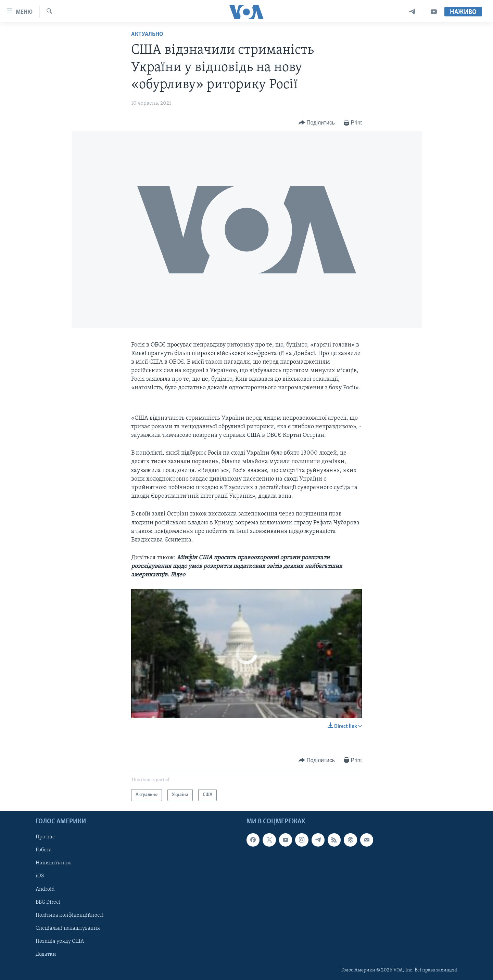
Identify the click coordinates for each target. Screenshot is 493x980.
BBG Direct (48, 902)
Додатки (46, 954)
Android (45, 889)
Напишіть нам (53, 863)
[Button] (317, 123)
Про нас (45, 837)
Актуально (147, 34)
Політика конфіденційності (70, 915)
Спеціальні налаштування (68, 928)
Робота (44, 850)
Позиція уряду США (60, 941)
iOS (40, 876)
